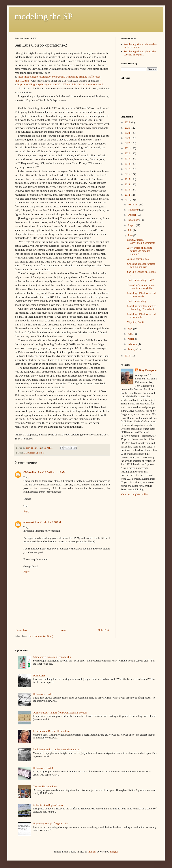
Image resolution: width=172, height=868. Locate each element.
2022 (128, 143)
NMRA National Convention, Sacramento (141, 241)
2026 (128, 123)
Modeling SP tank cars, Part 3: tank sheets (141, 295)
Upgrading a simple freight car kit (50, 824)
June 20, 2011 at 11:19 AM (52, 472)
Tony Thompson (148, 370)
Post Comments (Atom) (41, 636)
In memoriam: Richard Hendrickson (52, 731)
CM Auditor (30, 472)
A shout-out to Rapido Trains (48, 805)
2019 (128, 159)
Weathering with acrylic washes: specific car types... (141, 53)
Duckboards (39, 676)
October (132, 215)
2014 (128, 185)
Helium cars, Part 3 (43, 768)
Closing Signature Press (45, 787)
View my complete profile (134, 494)
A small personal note (138, 259)
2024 (128, 133)
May (130, 329)
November (133, 210)
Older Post (104, 630)
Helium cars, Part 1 (43, 694)
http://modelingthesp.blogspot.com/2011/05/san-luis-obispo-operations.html (60, 84)
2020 (128, 154)
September (133, 220)
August (132, 225)
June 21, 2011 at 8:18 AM (48, 522)
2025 (128, 128)
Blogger (114, 852)
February (133, 344)
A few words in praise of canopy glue (52, 657)
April (131, 334)
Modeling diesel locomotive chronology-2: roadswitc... (142, 308)
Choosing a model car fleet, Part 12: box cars (141, 265)
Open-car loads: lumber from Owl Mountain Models (60, 713)
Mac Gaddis (29, 453)
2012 (128, 195)
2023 (128, 138)
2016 (128, 174)
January (132, 349)
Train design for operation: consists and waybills (141, 287)
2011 (128, 200)
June (130, 235)
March (131, 339)
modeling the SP (44, 16)
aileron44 (29, 522)
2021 (128, 148)
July (130, 230)
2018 (128, 164)
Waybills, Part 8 (135, 322)
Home (63, 630)
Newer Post (21, 630)
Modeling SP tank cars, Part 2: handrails (141, 316)
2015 (128, 179)
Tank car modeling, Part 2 (140, 280)
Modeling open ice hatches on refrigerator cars (57, 750)
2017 (128, 169)
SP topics (40, 453)
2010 (128, 356)
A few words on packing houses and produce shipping (140, 251)
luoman (92, 852)
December (133, 205)
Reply (26, 511)
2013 (128, 190)
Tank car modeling (137, 301)
